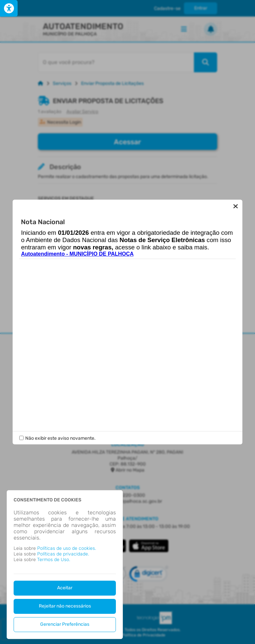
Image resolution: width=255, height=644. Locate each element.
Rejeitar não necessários (65, 606)
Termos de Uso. (54, 560)
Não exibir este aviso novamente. (60, 432)
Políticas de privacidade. (63, 554)
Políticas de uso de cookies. (67, 548)
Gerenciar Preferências (65, 624)
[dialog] (65, 565)
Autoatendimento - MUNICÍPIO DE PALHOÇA (77, 260)
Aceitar (65, 588)
